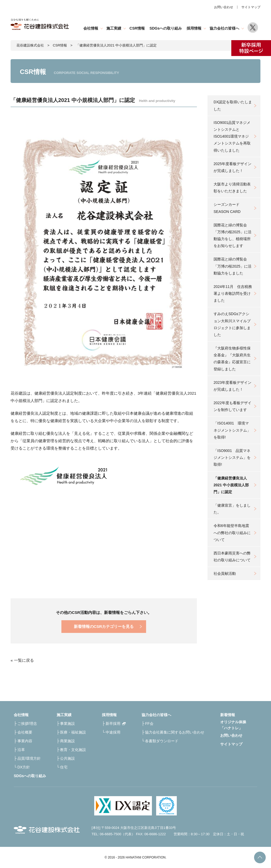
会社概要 (25, 732)
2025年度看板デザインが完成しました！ (232, 167)
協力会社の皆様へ (224, 28)
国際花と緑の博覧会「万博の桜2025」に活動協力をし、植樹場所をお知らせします (232, 235)
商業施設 (67, 741)
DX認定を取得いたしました (233, 105)
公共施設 (67, 758)
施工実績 (114, 28)
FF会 (149, 724)
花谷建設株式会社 (30, 45)
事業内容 (25, 741)
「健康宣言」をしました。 (232, 509)
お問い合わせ (224, 7)
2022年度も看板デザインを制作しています (232, 406)
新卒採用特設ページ (251, 48)
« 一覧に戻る (22, 660)
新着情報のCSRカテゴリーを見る (104, 626)
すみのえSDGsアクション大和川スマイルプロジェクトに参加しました (232, 324)
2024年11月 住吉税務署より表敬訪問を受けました (233, 293)
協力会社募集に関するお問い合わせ (175, 732)
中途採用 (113, 732)
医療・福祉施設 (73, 732)
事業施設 (67, 724)
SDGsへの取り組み (166, 28)
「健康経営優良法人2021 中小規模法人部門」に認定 (231, 485)
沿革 (21, 750)
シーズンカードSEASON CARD (227, 208)
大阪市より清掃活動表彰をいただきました (232, 188)
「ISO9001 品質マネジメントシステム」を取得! (232, 458)
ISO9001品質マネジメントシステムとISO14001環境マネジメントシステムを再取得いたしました (232, 136)
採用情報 (194, 28)
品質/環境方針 (29, 758)
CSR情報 (137, 28)
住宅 (64, 767)
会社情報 (91, 28)
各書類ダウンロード (162, 741)
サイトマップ (251, 7)
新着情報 (228, 715)
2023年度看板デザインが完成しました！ (232, 386)
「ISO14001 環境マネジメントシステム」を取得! (232, 430)
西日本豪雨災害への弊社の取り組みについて (232, 557)
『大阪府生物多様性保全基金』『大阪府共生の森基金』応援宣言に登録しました (232, 359)
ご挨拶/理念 (27, 724)
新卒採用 (113, 724)
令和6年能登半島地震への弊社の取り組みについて (232, 533)
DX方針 (24, 767)
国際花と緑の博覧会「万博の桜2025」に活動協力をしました (232, 266)
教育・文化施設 (73, 750)
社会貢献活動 (225, 573)
